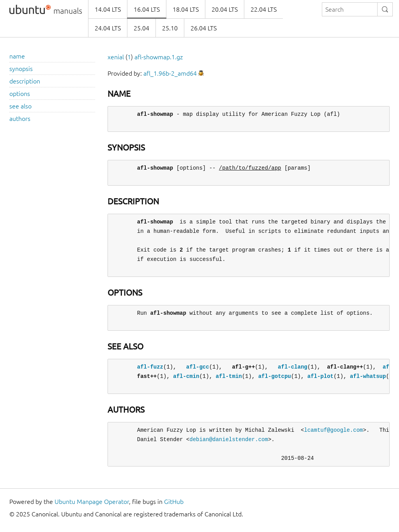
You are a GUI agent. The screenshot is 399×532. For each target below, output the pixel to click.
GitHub (174, 502)
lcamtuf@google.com (333, 430)
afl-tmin (229, 376)
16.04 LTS (147, 9)
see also (20, 106)
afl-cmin (186, 376)
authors (20, 119)
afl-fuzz (150, 367)
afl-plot (320, 376)
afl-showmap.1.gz (159, 57)
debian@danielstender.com (229, 439)
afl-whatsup (368, 376)
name (17, 56)
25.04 (141, 28)
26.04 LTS (204, 28)
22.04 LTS (264, 9)
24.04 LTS (108, 28)
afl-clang (293, 367)
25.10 (170, 28)
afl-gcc (198, 367)
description (25, 81)
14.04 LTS (108, 9)
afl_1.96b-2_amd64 (170, 73)
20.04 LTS (225, 9)
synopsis (21, 69)
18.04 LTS (186, 9)
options (20, 94)
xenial (116, 57)
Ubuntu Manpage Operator (92, 502)
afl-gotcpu (275, 376)
